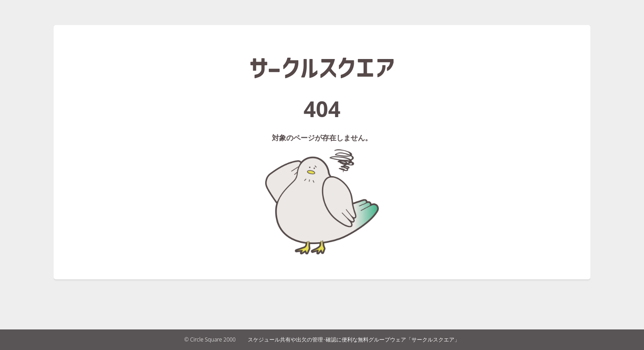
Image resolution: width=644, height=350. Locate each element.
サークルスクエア (322, 68)
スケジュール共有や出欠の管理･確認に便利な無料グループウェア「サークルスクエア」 (354, 339)
